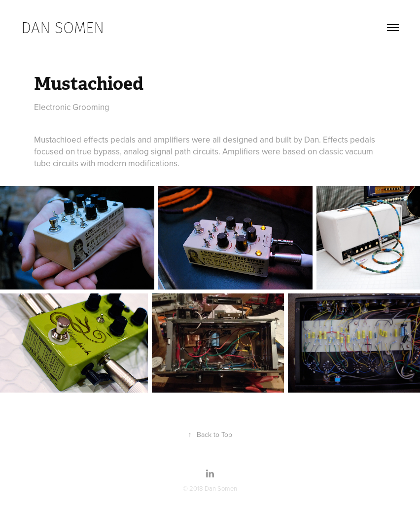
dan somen (63, 27)
